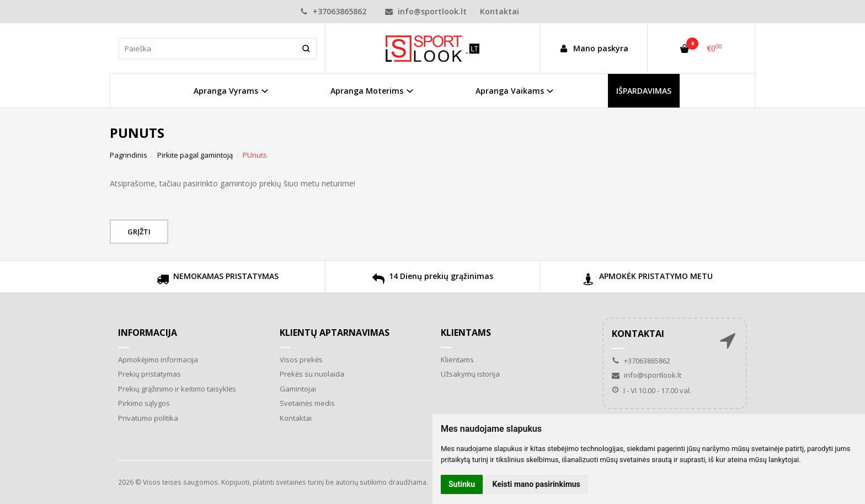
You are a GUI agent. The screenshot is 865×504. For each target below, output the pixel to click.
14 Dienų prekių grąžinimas (433, 280)
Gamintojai (298, 389)
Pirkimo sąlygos (144, 403)
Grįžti (139, 232)
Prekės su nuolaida (312, 374)
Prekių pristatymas (149, 374)
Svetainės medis (307, 403)
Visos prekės (301, 360)
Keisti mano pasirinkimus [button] (536, 484)
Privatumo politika (148, 418)
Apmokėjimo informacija (158, 360)
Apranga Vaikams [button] (510, 91)
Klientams (466, 333)
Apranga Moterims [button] (367, 91)
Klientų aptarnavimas (335, 333)
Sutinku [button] (462, 484)
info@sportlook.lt (426, 11)
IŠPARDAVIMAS (644, 91)
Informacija (148, 333)
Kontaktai (500, 11)
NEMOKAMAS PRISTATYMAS (218, 280)
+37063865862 (333, 11)
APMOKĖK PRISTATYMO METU (648, 280)
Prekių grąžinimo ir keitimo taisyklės (177, 389)
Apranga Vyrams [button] (226, 91)
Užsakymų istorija (470, 374)
